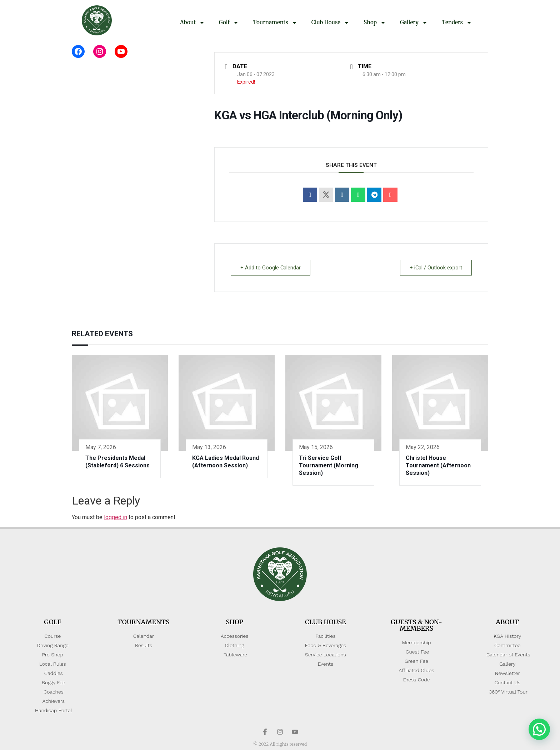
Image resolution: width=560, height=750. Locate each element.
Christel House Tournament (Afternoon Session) (438, 465)
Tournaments (275, 23)
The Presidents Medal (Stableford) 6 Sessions (117, 462)
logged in (116, 517)
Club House (330, 23)
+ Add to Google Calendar (271, 268)
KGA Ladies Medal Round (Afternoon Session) (226, 462)
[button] (539, 729)
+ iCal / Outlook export (435, 268)
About (192, 23)
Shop (375, 23)
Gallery (414, 23)
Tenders (457, 23)
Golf (229, 23)
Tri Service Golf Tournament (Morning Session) (329, 465)
